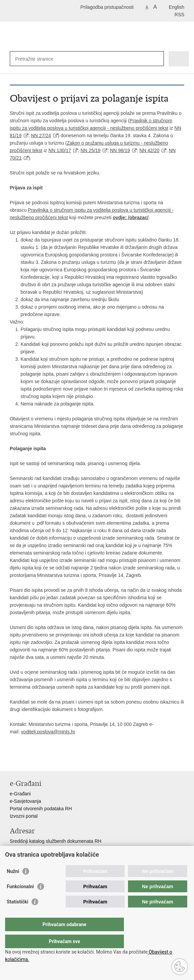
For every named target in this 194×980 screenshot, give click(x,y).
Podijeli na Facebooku (28, 760)
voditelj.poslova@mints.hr (48, 732)
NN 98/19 (120, 150)
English (176, 7)
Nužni (13, 885)
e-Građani (20, 794)
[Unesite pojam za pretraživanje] (74, 59)
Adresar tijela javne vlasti (36, 849)
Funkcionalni (20, 900)
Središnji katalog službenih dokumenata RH (56, 841)
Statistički (17, 915)
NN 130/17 (60, 150)
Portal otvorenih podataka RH (41, 809)
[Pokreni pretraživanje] (157, 59)
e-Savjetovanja (26, 801)
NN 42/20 (149, 150)
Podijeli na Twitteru (42, 760)
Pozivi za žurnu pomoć (34, 856)
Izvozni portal (24, 816)
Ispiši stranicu (13, 760)
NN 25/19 (91, 150)
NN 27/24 (41, 135)
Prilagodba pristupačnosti (107, 7)
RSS (180, 15)
